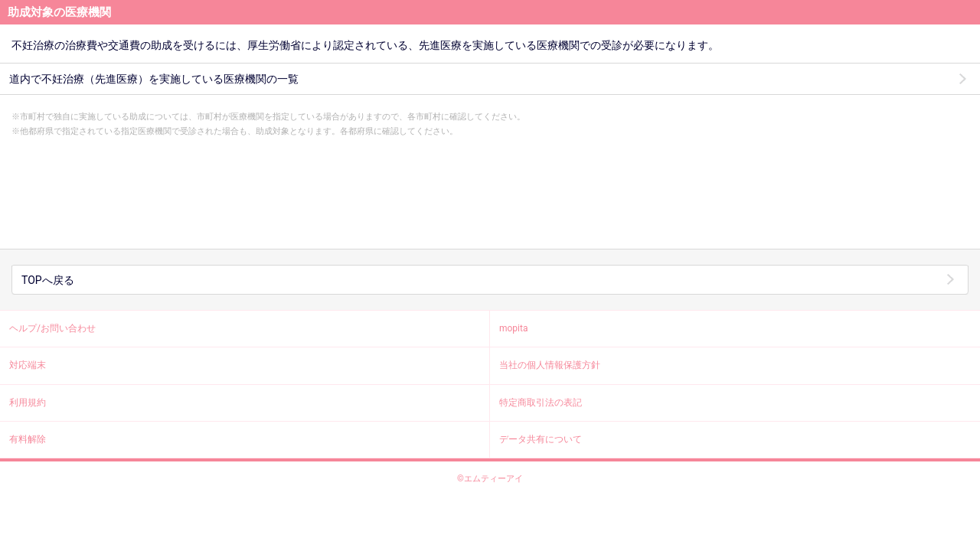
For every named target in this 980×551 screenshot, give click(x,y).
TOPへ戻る (48, 280)
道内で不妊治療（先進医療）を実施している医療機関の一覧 (154, 79)
